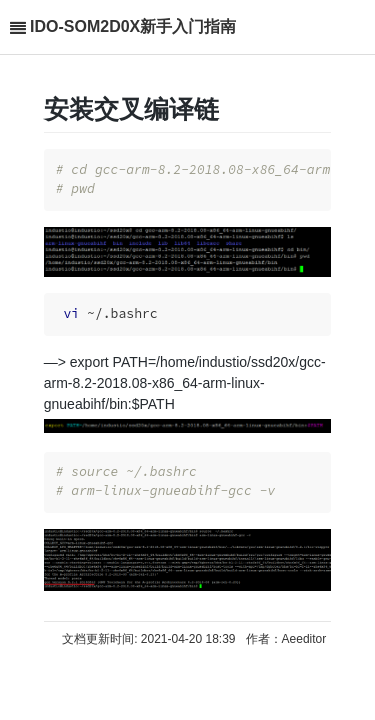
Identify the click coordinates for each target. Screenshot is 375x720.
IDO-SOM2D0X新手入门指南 (133, 26)
